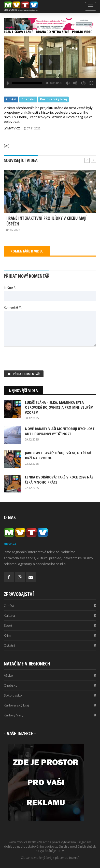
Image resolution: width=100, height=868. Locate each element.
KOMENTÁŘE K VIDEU (27, 251)
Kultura (50, 616)
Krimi (50, 635)
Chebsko (28, 99)
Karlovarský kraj (53, 99)
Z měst (11, 99)
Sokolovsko (50, 695)
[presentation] (42, 360)
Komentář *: (13, 307)
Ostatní (50, 645)
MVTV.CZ (12, 128)
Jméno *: (10, 288)
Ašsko (50, 675)
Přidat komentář (24, 374)
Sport (50, 625)
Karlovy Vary (50, 715)
